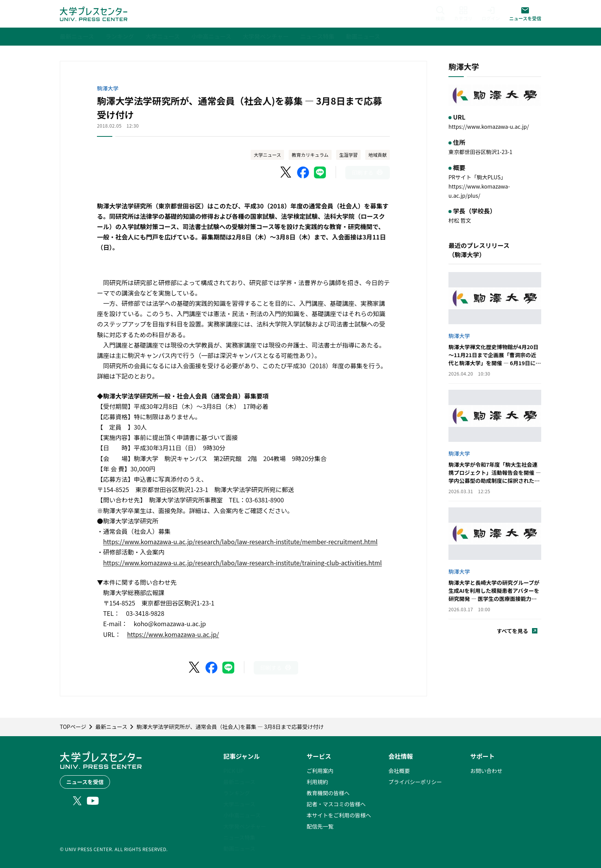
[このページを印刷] (368, 173)
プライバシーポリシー (415, 782)
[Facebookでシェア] (303, 172)
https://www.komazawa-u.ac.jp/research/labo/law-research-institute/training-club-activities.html (242, 563)
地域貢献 (378, 155)
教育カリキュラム (310, 155)
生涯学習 (348, 155)
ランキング (237, 793)
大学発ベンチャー (245, 826)
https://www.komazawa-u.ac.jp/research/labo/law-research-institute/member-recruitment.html (240, 541)
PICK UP (234, 771)
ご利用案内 (320, 771)
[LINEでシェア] (320, 172)
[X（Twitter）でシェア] (286, 172)
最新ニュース (239, 782)
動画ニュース (239, 848)
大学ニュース (267, 155)
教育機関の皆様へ (328, 793)
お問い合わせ (486, 771)
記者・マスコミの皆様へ (336, 804)
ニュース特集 (239, 837)
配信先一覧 (320, 826)
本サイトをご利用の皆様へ (339, 815)
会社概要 (399, 771)
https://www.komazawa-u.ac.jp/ (173, 634)
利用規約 (317, 782)
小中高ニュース (242, 815)
